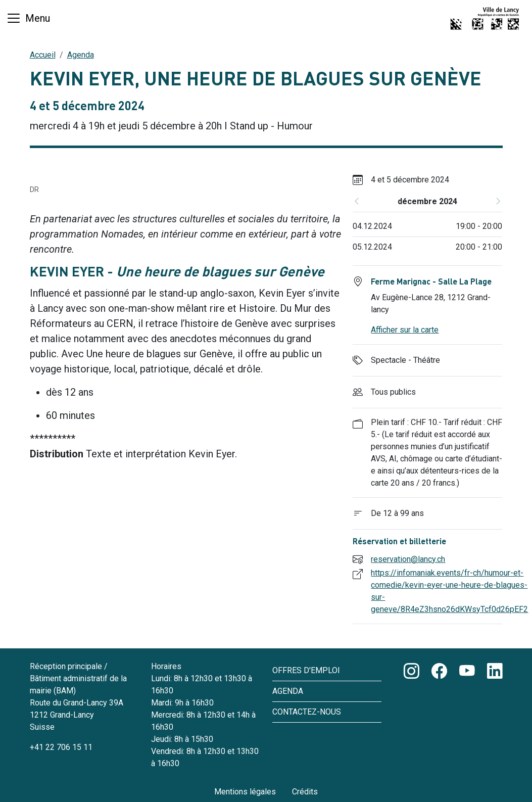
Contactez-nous (307, 712)
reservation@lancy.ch (408, 559)
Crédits (305, 792)
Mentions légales (245, 792)
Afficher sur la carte (405, 330)
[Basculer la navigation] (28, 18)
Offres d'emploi (306, 670)
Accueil (43, 55)
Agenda (81, 55)
